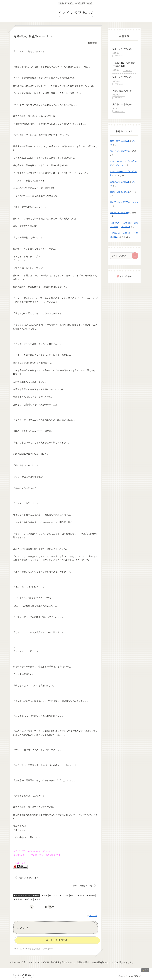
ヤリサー (64, 895)
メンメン (119, 165)
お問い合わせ (126, 276)
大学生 (81, 895)
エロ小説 (53, 895)
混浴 (38, 899)
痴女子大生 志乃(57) (122, 77)
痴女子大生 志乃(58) (122, 49)
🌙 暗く (145, 970)
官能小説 (18, 899)
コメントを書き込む (57, 940)
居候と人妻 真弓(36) (119, 182)
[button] (50, 907)
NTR (44, 895)
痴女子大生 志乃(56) (122, 91)
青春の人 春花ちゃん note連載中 (26, 895)
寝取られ (29, 899)
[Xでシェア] (32, 907)
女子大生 (91, 895)
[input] (123, 256)
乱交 (73, 895)
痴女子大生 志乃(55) (122, 104)
